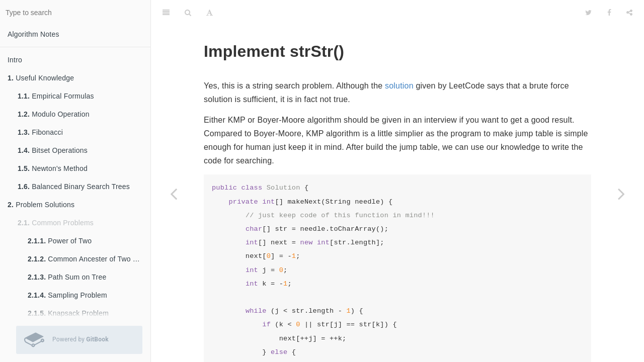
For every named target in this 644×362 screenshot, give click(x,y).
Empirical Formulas (56, 96)
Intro (15, 60)
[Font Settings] (210, 13)
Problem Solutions (41, 205)
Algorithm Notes (33, 34)
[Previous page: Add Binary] (174, 194)
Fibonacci (40, 132)
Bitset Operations (53, 150)
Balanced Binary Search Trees (74, 187)
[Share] (629, 13)
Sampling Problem (67, 295)
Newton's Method (53, 168)
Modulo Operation (54, 114)
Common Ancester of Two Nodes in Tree (89, 259)
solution (399, 86)
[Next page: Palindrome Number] (621, 194)
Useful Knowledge (41, 78)
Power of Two (60, 241)
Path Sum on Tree (67, 277)
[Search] (188, 13)
